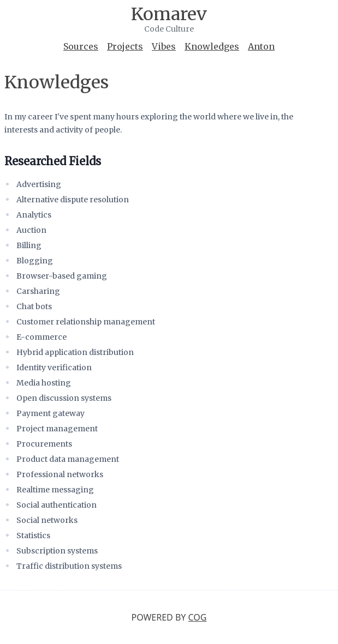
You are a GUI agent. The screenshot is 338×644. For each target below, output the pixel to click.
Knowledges (212, 46)
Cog (198, 617)
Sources (81, 46)
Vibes (164, 46)
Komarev (169, 14)
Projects (125, 46)
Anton (261, 46)
